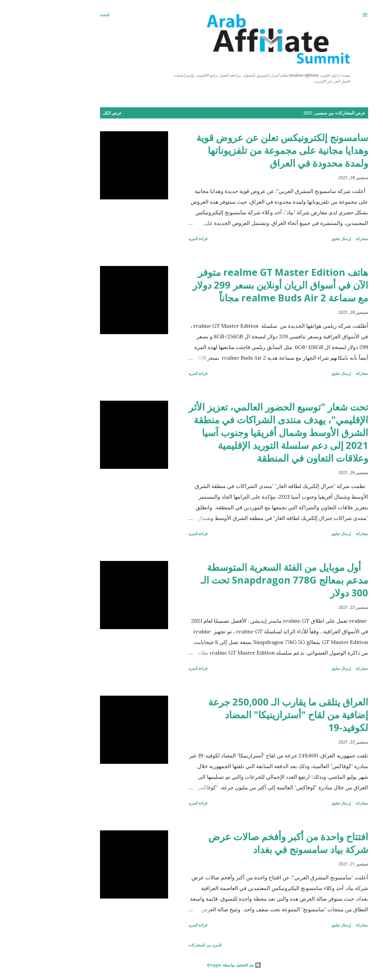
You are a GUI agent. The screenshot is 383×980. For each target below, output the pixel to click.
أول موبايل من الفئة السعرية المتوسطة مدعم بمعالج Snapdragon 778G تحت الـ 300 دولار (242, 580)
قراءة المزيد (155, 239)
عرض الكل (70, 113)
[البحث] (62, 15)
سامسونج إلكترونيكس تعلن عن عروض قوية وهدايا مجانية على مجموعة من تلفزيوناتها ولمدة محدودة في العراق (240, 150)
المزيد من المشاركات (162, 945)
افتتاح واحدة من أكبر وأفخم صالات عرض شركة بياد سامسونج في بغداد (246, 843)
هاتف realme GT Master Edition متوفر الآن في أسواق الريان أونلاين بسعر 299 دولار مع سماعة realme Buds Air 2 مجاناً (238, 285)
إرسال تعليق (299, 239)
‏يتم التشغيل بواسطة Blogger (192, 965)
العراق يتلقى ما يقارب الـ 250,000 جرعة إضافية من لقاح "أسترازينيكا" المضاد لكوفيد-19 (246, 715)
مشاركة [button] (319, 239)
